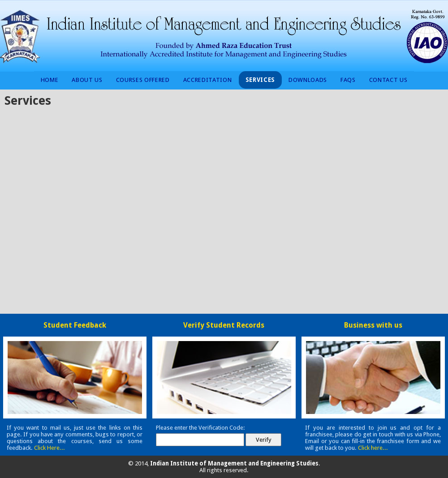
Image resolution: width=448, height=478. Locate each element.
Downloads (308, 80)
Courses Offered (143, 80)
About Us (87, 80)
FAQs (348, 80)
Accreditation (208, 80)
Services (260, 80)
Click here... (373, 448)
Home (50, 80)
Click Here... (50, 448)
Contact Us (388, 80)
